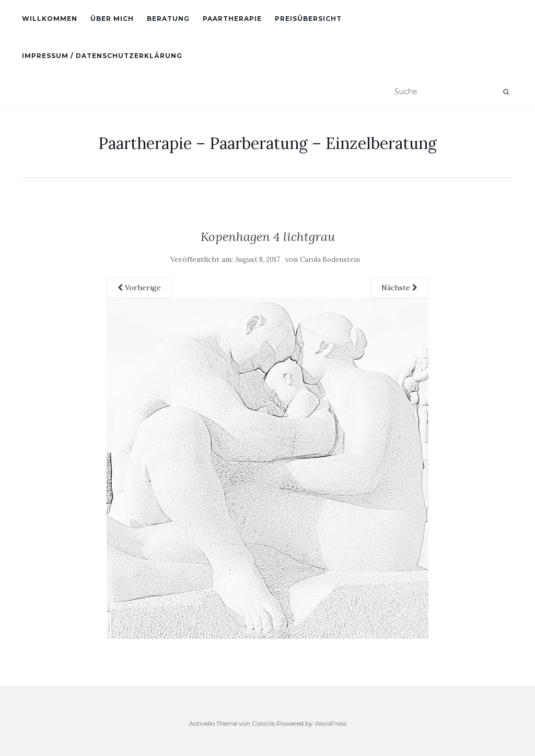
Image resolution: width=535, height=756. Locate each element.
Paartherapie (232, 19)
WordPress (330, 723)
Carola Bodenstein (330, 260)
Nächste (399, 288)
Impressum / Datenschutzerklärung (102, 56)
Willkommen (50, 19)
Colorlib (264, 723)
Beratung (168, 19)
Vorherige (139, 288)
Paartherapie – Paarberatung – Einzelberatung (267, 143)
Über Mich (112, 19)
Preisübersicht (308, 19)
